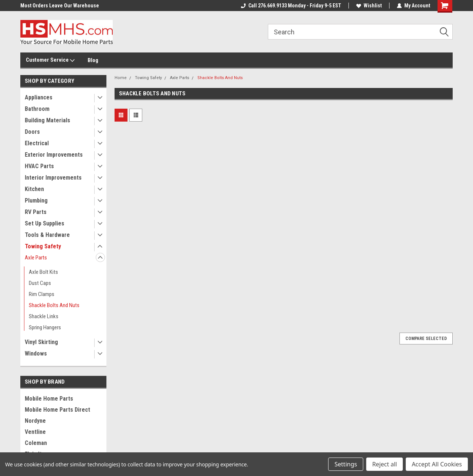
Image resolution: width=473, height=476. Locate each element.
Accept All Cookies (437, 464)
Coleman (36, 443)
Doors (32, 132)
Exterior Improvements (54, 155)
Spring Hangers (45, 327)
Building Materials (47, 120)
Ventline (35, 432)
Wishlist (369, 6)
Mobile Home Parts (49, 399)
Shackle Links (44, 316)
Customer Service (50, 60)
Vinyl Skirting (41, 342)
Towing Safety (43, 246)
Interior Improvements (53, 178)
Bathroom (37, 109)
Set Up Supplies (45, 223)
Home (121, 78)
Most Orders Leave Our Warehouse (60, 6)
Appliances (39, 97)
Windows (36, 353)
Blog (93, 60)
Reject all (384, 464)
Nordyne (35, 421)
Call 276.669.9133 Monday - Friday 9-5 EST (291, 6)
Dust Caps (40, 283)
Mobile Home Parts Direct (57, 410)
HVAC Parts (39, 166)
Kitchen (34, 189)
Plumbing (36, 200)
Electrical (37, 143)
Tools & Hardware (47, 235)
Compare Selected (426, 339)
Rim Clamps (42, 294)
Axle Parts (36, 258)
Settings (346, 464)
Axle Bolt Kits (43, 272)
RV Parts (36, 212)
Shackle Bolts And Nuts (54, 305)
